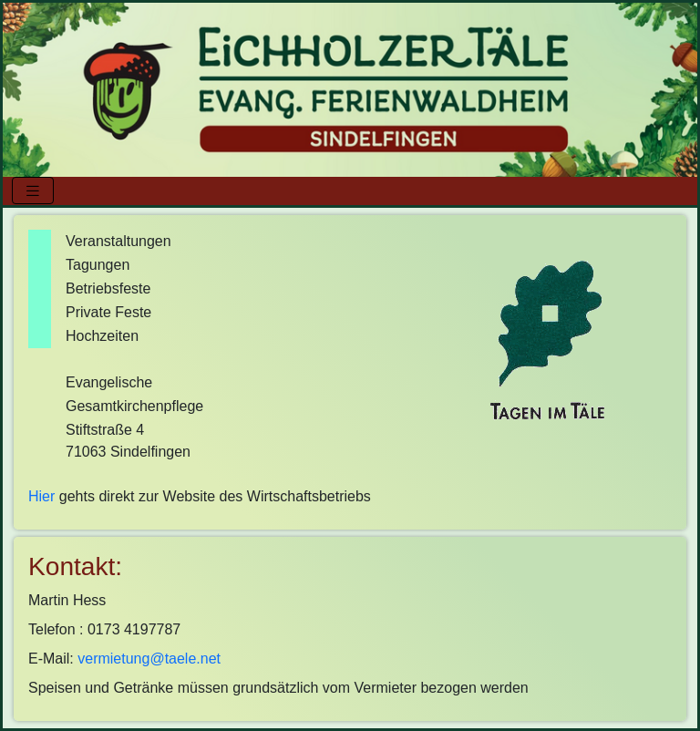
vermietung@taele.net (149, 659)
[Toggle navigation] (33, 191)
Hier (41, 496)
